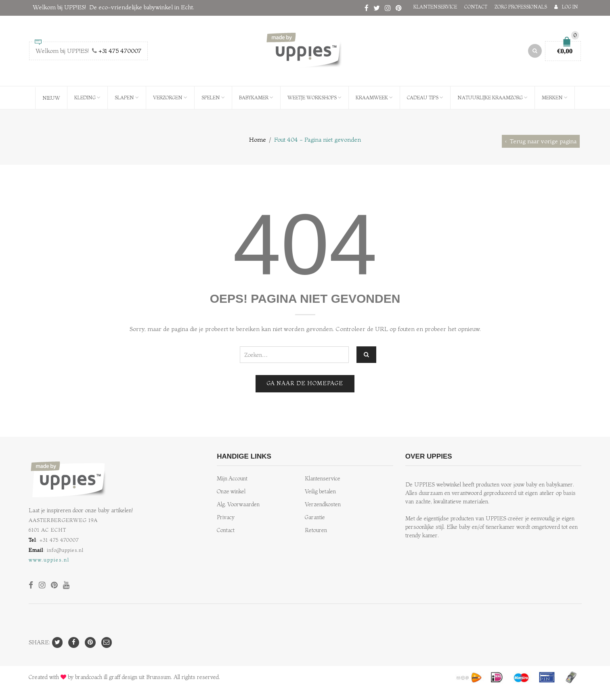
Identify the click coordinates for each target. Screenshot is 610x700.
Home (258, 139)
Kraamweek (372, 97)
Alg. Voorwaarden (238, 504)
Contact (476, 7)
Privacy (226, 517)
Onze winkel (231, 491)
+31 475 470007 (120, 51)
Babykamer (254, 97)
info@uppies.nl (65, 550)
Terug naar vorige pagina (543, 141)
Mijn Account (232, 479)
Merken (552, 97)
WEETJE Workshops (312, 97)
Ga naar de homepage (305, 383)
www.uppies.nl (49, 560)
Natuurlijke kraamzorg (490, 97)
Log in (570, 7)
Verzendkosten (323, 504)
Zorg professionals (521, 7)
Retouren (316, 530)
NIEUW (51, 98)
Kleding (85, 97)
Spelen (211, 97)
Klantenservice (435, 7)
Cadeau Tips (423, 97)
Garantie (315, 517)
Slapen (124, 97)
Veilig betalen (320, 491)
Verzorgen (168, 97)
